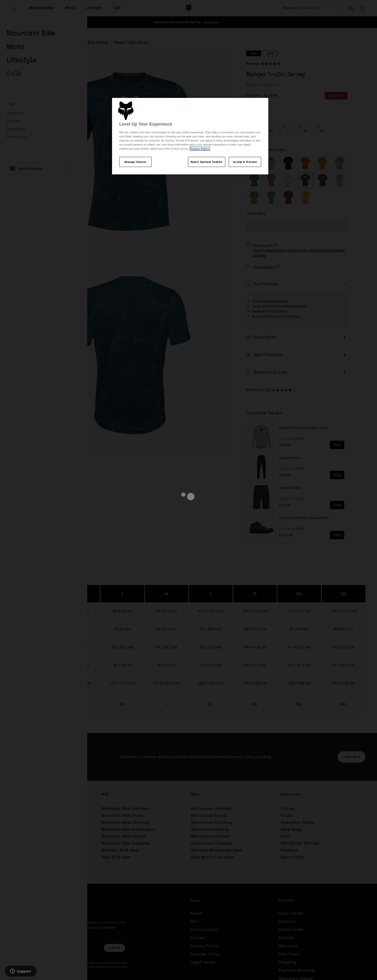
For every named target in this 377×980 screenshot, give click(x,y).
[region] (190, 136)
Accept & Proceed (245, 162)
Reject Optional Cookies (207, 162)
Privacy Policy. (200, 149)
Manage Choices (135, 162)
